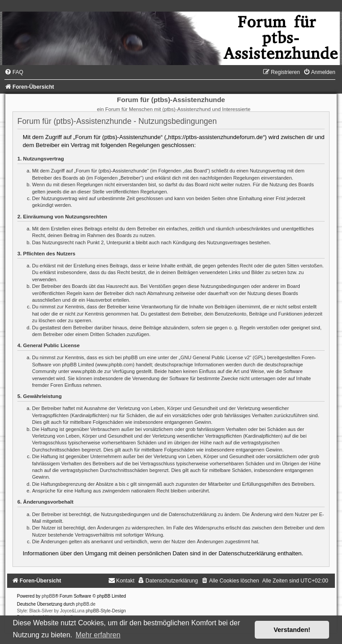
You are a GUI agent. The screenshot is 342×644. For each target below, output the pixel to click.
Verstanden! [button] (292, 630)
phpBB (49, 596)
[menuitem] (14, 72)
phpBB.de (85, 604)
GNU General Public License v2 (215, 357)
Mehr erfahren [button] (98, 635)
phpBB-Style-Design (106, 611)
